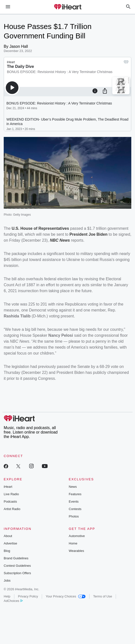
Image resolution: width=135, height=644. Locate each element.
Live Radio (11, 494)
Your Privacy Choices (66, 596)
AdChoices (13, 601)
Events (74, 502)
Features (75, 494)
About (8, 536)
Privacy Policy (28, 596)
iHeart (8, 487)
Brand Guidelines (16, 558)
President (79, 234)
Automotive (77, 536)
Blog (7, 551)
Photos (74, 516)
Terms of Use (103, 596)
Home (73, 543)
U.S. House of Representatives (40, 228)
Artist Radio (12, 509)
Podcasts (10, 502)
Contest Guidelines (17, 566)
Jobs (7, 580)
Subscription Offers (17, 573)
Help (7, 596)
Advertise (10, 543)
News (73, 487)
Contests (75, 509)
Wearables (76, 551)
